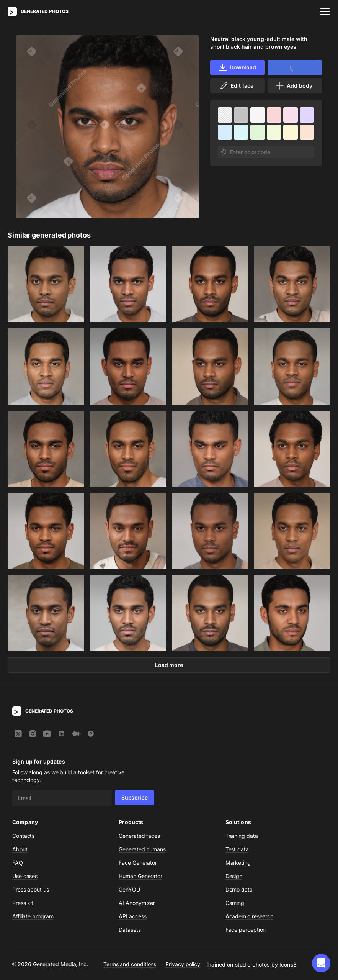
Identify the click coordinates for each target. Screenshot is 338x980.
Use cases (25, 876)
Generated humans (142, 849)
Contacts (23, 836)
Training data (242, 836)
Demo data (239, 889)
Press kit (23, 903)
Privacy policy (183, 964)
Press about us (31, 889)
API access (132, 916)
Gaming (235, 903)
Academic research (250, 916)
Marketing (238, 863)
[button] (321, 963)
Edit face (236, 86)
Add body (294, 86)
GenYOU (129, 889)
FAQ (18, 863)
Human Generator (140, 876)
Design (234, 876)
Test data (237, 849)
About (20, 849)
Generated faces (139, 836)
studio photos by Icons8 (266, 964)
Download (237, 67)
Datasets (130, 930)
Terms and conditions (130, 964)
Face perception (246, 930)
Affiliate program (33, 916)
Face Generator (138, 863)
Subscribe (135, 797)
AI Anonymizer (137, 903)
